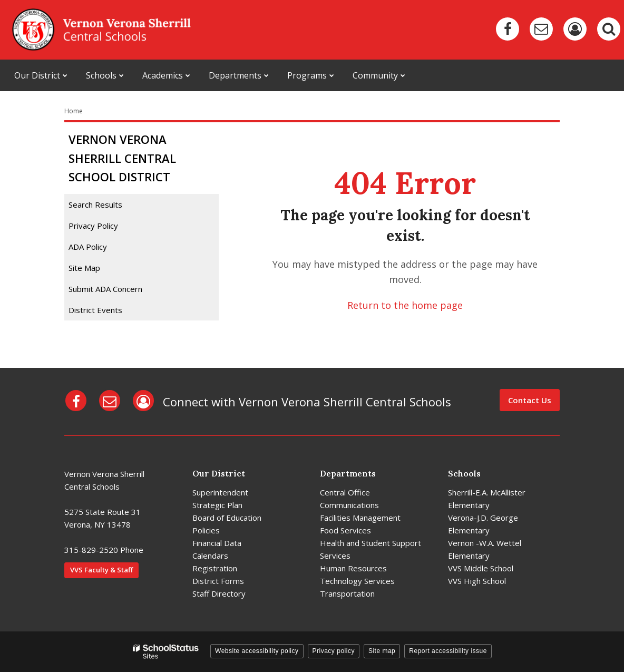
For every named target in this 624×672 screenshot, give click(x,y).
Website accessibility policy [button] (257, 651)
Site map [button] (382, 651)
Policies (206, 530)
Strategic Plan (217, 505)
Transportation (347, 593)
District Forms (218, 581)
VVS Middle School (481, 568)
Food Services (345, 530)
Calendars (210, 556)
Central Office (345, 492)
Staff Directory (219, 593)
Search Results (95, 204)
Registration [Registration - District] (215, 568)
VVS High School (477, 581)
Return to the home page (405, 305)
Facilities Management (360, 518)
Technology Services (357, 581)
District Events (95, 310)
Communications (349, 505)
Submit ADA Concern (105, 289)
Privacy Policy (93, 226)
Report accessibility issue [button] (448, 651)
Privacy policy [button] (334, 651)
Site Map (84, 268)
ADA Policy (88, 247)
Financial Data (217, 543)
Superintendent (220, 492)
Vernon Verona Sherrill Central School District (122, 158)
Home (74, 111)
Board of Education (227, 518)
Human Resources (353, 568)
